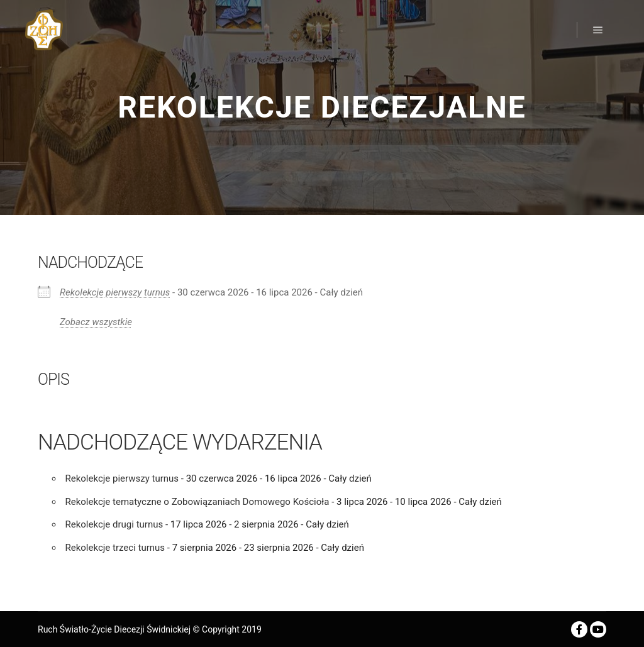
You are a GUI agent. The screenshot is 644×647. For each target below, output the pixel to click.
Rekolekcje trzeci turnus (115, 548)
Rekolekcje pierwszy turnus (115, 292)
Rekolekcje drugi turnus (114, 524)
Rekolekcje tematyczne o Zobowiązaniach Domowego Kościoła (197, 502)
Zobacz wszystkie (96, 322)
